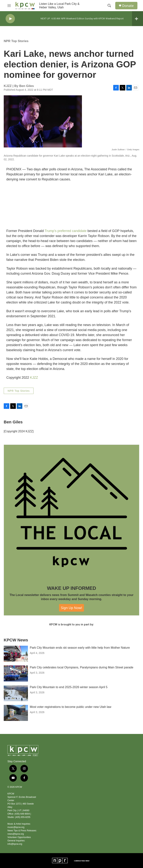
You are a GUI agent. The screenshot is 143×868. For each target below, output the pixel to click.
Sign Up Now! (71, 608)
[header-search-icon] (109, 6)
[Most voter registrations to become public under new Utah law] (16, 713)
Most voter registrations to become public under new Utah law (71, 707)
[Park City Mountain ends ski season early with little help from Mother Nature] (16, 654)
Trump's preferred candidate (66, 231)
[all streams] (138, 19)
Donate (128, 6)
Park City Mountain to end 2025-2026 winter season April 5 (69, 687)
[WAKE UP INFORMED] (71, 512)
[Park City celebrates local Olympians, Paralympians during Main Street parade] (16, 673)
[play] (10, 19)
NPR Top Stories (16, 41)
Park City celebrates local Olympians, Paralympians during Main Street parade (82, 667)
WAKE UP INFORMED (71, 588)
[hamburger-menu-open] (9, 6)
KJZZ (34, 378)
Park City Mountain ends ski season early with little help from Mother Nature (80, 648)
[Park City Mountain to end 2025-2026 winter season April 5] (16, 693)
